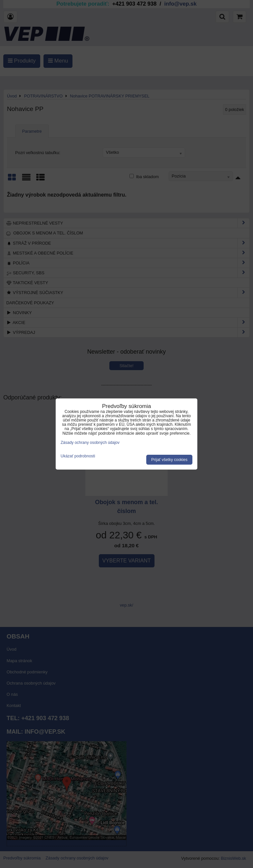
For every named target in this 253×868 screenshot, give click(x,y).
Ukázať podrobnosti (78, 456)
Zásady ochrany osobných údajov (90, 443)
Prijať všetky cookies (169, 460)
